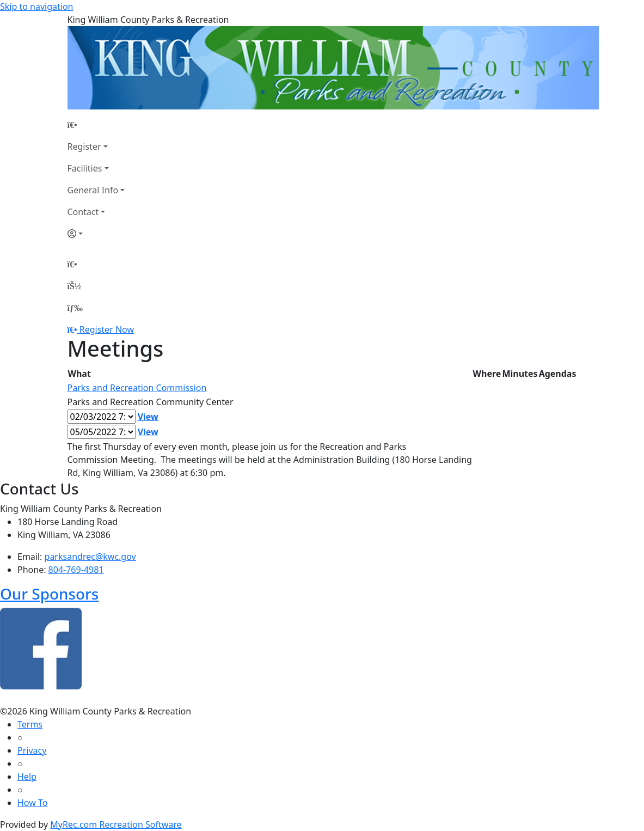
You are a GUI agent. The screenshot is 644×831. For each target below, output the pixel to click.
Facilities (85, 168)
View (148, 417)
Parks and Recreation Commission (137, 388)
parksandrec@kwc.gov (90, 557)
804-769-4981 (76, 570)
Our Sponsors (49, 594)
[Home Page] (96, 125)
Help (27, 777)
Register (84, 146)
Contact (83, 212)
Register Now (107, 329)
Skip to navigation (36, 7)
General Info (93, 190)
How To (32, 803)
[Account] (96, 234)
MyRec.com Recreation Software (116, 824)
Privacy (32, 750)
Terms (30, 724)
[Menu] (75, 308)
